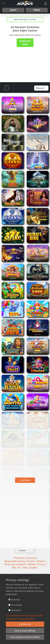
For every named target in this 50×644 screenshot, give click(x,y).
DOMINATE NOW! (25, 43)
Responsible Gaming (15, 561)
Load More (25, 480)
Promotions (20, 558)
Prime (37, 10)
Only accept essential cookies (25, 637)
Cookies (34, 568)
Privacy (41, 564)
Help (25, 568)
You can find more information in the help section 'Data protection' (24, 617)
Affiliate (32, 564)
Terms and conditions (15, 564)
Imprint (41, 561)
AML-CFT (16, 568)
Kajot (13, 10)
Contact (31, 561)
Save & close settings (25, 631)
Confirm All (25, 624)
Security (31, 558)
